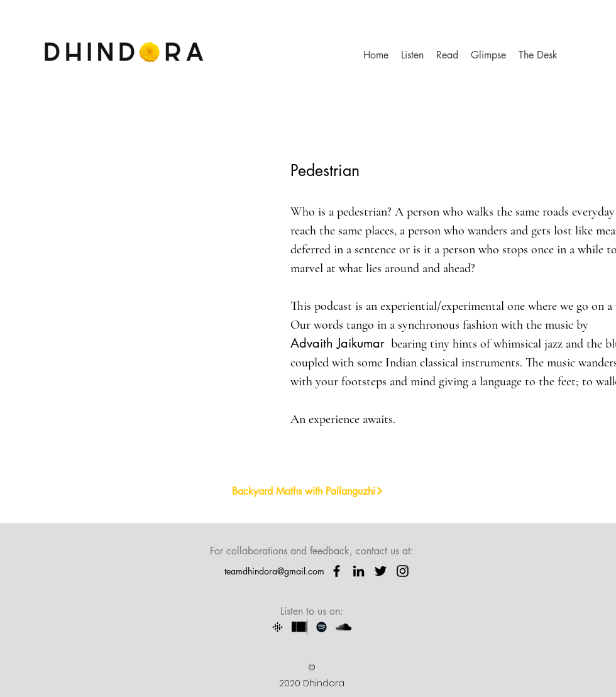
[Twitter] (381, 571)
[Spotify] (322, 627)
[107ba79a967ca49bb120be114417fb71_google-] (278, 627)
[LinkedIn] (359, 571)
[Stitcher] (300, 627)
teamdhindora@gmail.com (274, 571)
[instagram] (403, 571)
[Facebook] (337, 571)
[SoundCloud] (344, 627)
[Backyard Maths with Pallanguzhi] (308, 491)
